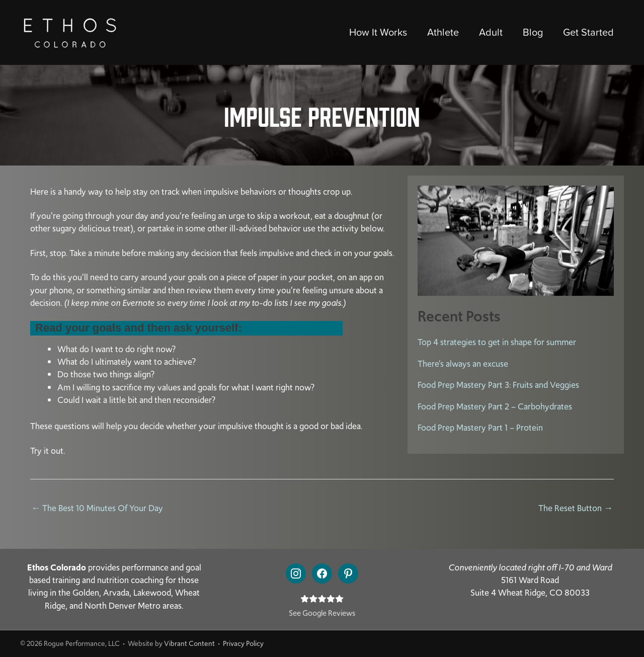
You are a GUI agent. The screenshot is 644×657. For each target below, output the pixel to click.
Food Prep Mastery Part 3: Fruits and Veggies (498, 385)
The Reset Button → (576, 508)
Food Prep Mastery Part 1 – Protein (480, 428)
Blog (533, 32)
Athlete (443, 32)
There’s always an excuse (463, 364)
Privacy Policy (243, 643)
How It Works (378, 32)
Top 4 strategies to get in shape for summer (497, 342)
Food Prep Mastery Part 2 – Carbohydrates (495, 406)
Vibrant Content (189, 643)
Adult (491, 32)
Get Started (588, 32)
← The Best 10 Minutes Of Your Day (97, 508)
